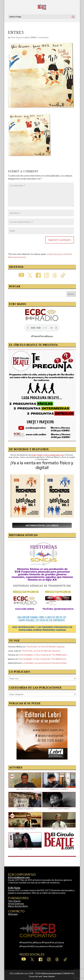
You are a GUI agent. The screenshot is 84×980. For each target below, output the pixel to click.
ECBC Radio (14, 888)
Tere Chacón (14, 901)
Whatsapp (13, 914)
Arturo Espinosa (16, 904)
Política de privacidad (51, 973)
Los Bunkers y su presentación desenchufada (44, 663)
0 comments (42, 37)
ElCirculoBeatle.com (19, 877)
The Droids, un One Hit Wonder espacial (45, 647)
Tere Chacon (17, 37)
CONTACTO (68, 973)
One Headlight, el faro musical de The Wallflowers (43, 655)
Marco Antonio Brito (18, 906)
